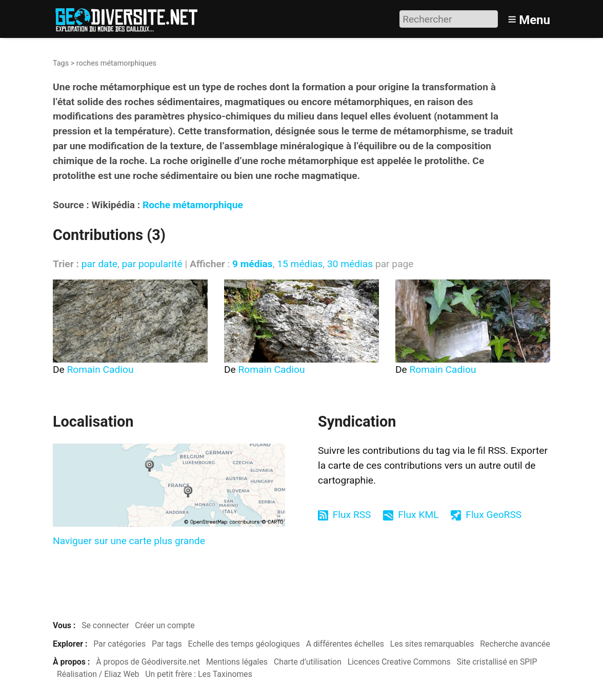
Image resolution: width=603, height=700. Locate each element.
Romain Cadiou (100, 369)
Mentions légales (237, 662)
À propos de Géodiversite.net (148, 662)
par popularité (152, 264)
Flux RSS (352, 515)
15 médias (300, 264)
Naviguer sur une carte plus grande (129, 541)
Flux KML (418, 515)
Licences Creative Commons (399, 662)
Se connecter (105, 625)
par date (99, 264)
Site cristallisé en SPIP (497, 662)
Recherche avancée (515, 644)
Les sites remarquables (432, 644)
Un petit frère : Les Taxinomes (199, 674)
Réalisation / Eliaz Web (98, 674)
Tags (61, 63)
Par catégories (119, 644)
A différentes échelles (345, 644)
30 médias (350, 264)
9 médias (253, 264)
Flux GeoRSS (494, 515)
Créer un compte (165, 625)
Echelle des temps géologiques (244, 644)
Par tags (167, 644)
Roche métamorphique (193, 205)
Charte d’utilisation (308, 662)
